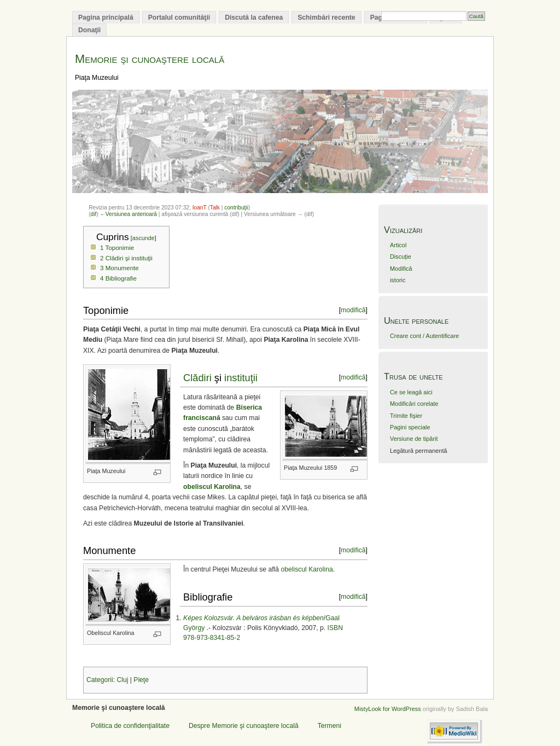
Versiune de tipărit (414, 439)
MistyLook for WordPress (388, 709)
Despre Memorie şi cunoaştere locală (244, 726)
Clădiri (197, 378)
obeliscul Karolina (307, 569)
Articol (398, 245)
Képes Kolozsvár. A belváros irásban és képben (253, 618)
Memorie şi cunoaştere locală (150, 59)
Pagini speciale (410, 427)
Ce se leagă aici (411, 392)
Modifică (401, 269)
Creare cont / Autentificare (424, 336)
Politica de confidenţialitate (130, 726)
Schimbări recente (326, 18)
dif (94, 214)
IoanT (200, 208)
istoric (398, 280)
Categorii (100, 680)
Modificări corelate (414, 404)
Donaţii (89, 30)
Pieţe (141, 680)
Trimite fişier (406, 416)
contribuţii (236, 208)
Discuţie (401, 257)
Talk (215, 208)
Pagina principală (106, 18)
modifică (353, 310)
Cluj (122, 680)
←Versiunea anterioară (129, 214)
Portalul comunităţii (179, 18)
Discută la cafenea (254, 18)
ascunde (144, 238)
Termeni (329, 726)
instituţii (241, 378)
